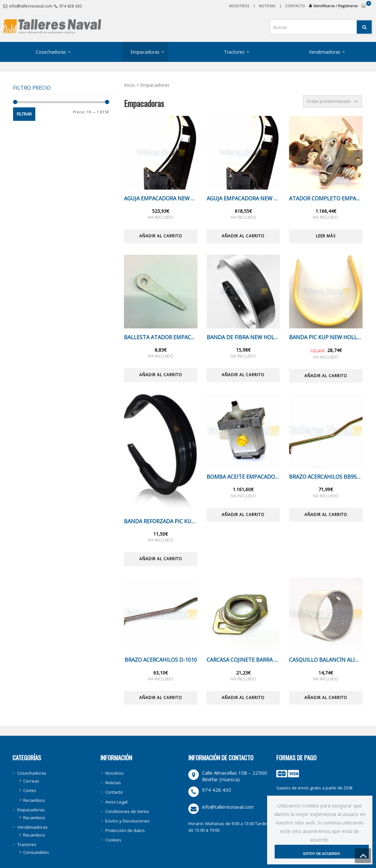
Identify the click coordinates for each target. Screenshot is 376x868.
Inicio (129, 85)
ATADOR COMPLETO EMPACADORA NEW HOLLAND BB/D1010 (326, 199)
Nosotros (239, 6)
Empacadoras (145, 52)
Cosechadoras (51, 52)
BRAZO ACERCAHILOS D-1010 (161, 660)
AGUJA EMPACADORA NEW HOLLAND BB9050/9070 (161, 199)
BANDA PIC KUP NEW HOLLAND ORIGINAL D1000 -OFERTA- (326, 337)
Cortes (30, 790)
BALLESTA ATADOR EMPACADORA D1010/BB (161, 337)
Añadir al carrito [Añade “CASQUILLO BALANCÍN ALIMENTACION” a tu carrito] (326, 698)
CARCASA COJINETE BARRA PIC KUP (243, 660)
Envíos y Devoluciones (128, 821)
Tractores (234, 52)
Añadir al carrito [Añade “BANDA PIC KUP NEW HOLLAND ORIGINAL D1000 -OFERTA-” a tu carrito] (326, 376)
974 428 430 (70, 6)
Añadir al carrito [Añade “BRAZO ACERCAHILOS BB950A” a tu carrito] (326, 515)
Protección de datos (125, 830)
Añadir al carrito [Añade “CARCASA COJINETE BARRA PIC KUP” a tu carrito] (243, 698)
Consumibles (36, 852)
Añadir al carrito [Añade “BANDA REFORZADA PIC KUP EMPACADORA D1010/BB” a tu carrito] (161, 559)
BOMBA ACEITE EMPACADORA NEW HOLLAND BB (243, 477)
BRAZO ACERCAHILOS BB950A (326, 477)
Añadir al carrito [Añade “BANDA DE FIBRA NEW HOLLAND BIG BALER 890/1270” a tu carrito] (243, 375)
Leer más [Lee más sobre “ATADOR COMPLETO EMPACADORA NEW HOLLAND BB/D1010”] (326, 236)
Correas (31, 781)
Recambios (34, 800)
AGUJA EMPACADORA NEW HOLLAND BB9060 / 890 (243, 199)
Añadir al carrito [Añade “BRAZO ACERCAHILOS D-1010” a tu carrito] (161, 698)
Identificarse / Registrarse (335, 6)
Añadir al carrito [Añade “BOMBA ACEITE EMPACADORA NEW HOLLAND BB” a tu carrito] (243, 515)
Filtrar (24, 114)
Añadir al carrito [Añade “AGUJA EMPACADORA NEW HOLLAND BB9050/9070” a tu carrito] (161, 236)
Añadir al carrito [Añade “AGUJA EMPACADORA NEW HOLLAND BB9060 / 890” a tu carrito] (243, 236)
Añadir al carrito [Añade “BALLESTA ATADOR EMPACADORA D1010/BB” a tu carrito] (161, 375)
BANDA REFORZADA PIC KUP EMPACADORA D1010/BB (161, 521)
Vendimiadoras (325, 52)
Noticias (267, 6)
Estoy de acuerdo (323, 851)
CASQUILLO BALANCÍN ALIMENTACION (326, 660)
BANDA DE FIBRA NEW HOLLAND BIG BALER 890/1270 (243, 337)
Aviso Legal (116, 802)
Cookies (113, 840)
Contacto (295, 6)
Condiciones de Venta (127, 811)
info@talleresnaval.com (31, 6)
